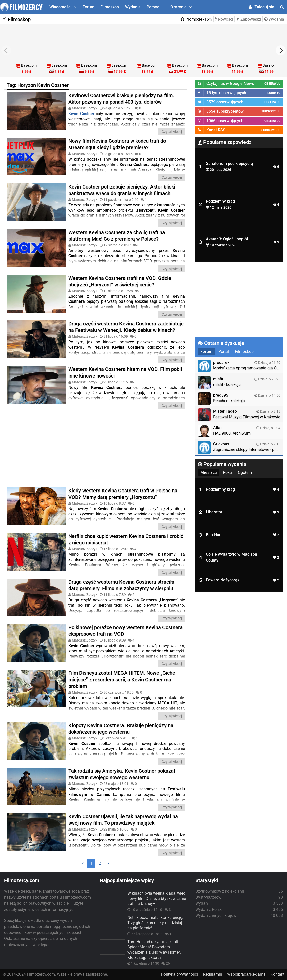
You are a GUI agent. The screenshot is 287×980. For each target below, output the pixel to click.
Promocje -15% (196, 19)
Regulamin (213, 974)
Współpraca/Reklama (246, 974)
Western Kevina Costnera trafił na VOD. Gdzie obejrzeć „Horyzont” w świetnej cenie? (120, 281)
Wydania (133, 7)
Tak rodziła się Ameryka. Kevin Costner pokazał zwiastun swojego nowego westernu (122, 774)
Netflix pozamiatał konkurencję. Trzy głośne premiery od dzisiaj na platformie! (155, 923)
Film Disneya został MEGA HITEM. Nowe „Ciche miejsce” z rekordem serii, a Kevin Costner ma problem (122, 680)
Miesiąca (209, 473)
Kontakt (278, 974)
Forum (88, 7)
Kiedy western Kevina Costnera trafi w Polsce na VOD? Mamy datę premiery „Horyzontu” (123, 494)
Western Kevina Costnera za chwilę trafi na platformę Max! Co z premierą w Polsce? (117, 236)
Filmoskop (110, 7)
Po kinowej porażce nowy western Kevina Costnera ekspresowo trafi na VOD (126, 631)
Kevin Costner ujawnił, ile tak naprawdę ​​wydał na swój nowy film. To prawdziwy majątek (123, 820)
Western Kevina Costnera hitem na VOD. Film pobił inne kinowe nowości (125, 372)
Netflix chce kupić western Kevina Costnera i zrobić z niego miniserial (126, 539)
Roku (227, 473)
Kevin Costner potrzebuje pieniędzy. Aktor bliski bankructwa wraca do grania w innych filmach (122, 190)
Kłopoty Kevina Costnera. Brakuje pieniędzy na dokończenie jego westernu (121, 729)
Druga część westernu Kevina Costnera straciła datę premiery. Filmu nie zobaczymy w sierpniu (121, 585)
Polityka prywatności (179, 974)
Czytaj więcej (172, 132)
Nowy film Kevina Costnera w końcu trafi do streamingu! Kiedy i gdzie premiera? (117, 144)
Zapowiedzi (249, 19)
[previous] (6, 50)
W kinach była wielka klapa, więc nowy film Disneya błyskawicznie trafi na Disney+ (157, 899)
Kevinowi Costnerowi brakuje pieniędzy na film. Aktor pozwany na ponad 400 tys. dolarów (121, 99)
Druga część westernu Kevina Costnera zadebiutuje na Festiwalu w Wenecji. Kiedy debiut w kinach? (126, 327)
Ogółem (245, 473)
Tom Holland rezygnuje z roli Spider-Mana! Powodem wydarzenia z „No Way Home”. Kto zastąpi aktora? (154, 950)
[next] (281, 50)
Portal (224, 351)
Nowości (224, 19)
